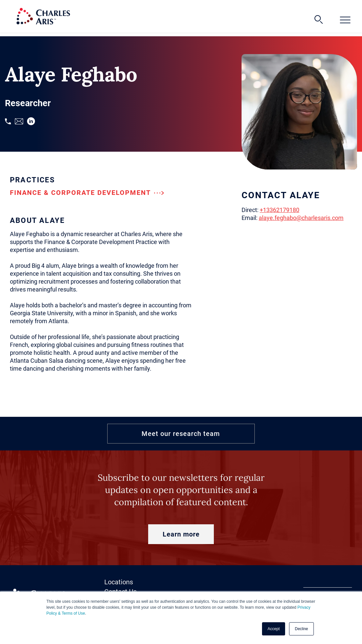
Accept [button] (274, 629)
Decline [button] (301, 629)
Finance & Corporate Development (87, 193)
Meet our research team (181, 434)
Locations (119, 582)
